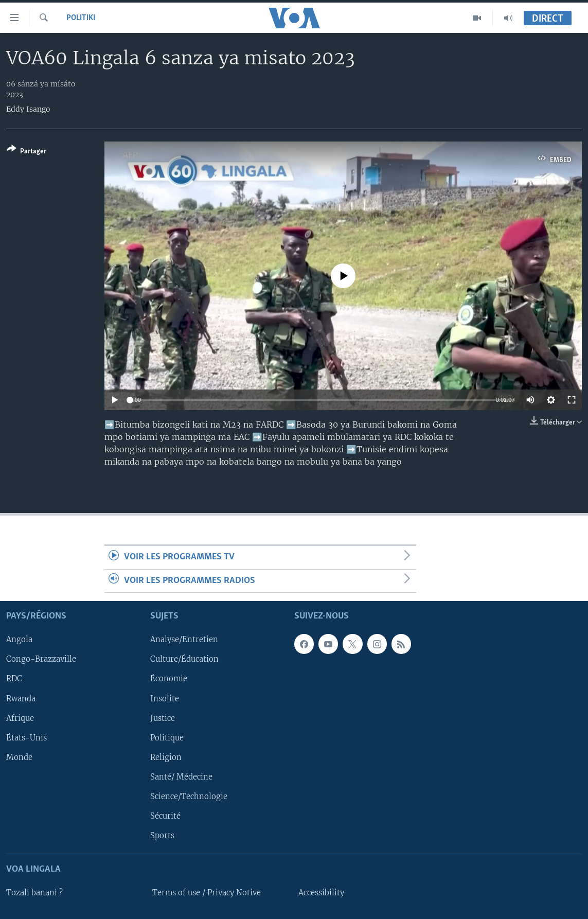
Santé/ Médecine (181, 777)
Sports (162, 836)
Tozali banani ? (34, 893)
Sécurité (165, 816)
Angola (19, 640)
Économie (169, 679)
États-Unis (26, 738)
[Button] (26, 152)
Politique (167, 738)
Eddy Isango (28, 109)
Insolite (165, 699)
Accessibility (321, 893)
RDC (14, 679)
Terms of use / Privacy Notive (207, 893)
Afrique (20, 718)
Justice (163, 718)
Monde (19, 757)
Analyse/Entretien (184, 640)
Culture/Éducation (184, 660)
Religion (166, 757)
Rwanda (21, 699)
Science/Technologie (189, 797)
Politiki (81, 18)
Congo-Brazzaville (41, 660)
